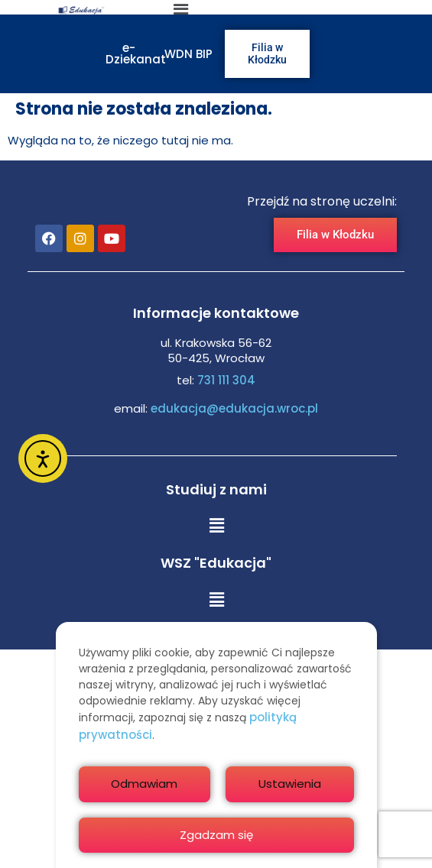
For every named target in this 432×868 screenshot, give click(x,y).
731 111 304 (226, 380)
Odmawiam (144, 784)
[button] (216, 526)
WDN (179, 54)
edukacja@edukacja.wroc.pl (233, 408)
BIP (204, 54)
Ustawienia (290, 784)
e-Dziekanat (136, 53)
